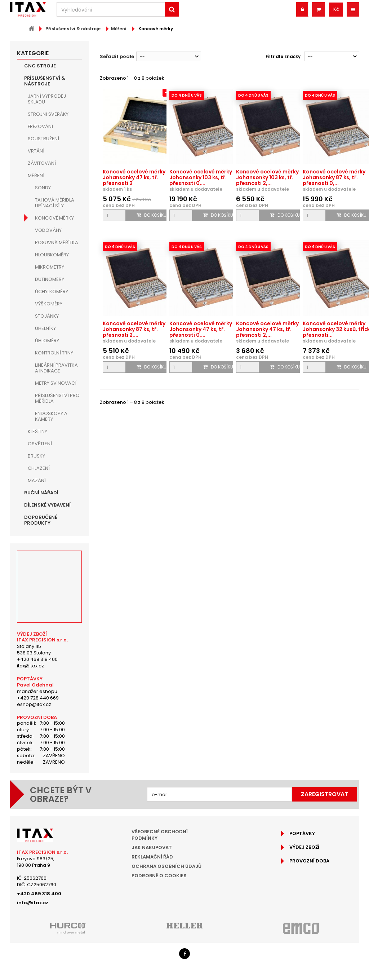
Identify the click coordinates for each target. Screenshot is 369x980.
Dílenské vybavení (47, 505)
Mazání (37, 480)
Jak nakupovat (152, 847)
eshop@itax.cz (34, 704)
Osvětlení (40, 444)
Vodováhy (48, 230)
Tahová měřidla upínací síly (55, 203)
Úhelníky (45, 328)
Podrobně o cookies (159, 876)
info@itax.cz (33, 903)
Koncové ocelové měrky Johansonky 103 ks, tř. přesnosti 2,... (267, 177)
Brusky (36, 456)
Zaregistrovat (324, 794)
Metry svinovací (56, 383)
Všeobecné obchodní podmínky (160, 835)
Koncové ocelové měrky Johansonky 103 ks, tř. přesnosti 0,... (201, 177)
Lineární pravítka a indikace (56, 368)
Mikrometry (50, 267)
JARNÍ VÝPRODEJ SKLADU (47, 99)
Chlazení (39, 468)
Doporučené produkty (41, 520)
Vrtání (36, 151)
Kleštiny (37, 431)
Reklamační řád (152, 857)
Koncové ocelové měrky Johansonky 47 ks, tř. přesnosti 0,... (201, 329)
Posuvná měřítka (57, 242)
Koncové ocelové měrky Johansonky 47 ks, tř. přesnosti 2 (134, 177)
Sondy (43, 188)
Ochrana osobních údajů (166, 866)
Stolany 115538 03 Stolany (34, 650)
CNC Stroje (40, 66)
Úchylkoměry (52, 292)
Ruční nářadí (41, 493)
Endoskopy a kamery (51, 416)
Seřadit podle (117, 56)
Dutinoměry (50, 279)
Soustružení (43, 139)
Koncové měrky (54, 218)
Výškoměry (49, 304)
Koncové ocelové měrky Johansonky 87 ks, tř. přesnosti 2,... (134, 329)
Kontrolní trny (54, 353)
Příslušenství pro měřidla (57, 398)
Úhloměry (47, 341)
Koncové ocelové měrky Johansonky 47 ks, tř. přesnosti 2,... (267, 329)
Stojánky (47, 316)
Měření (36, 175)
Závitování (42, 163)
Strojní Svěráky (48, 114)
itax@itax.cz (30, 666)
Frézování (40, 126)
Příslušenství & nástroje (45, 81)
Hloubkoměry (52, 255)
